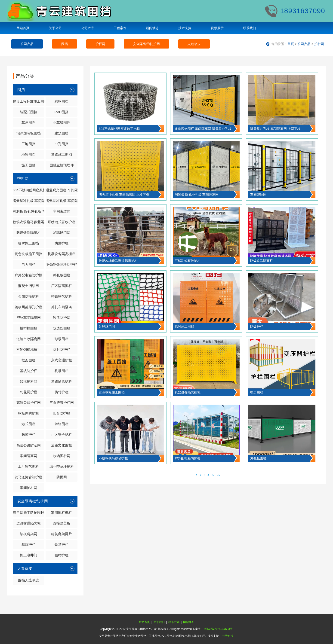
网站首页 (23, 28)
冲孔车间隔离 (62, 307)
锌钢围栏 (62, 424)
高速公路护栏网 (29, 403)
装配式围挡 (29, 112)
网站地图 (189, 622)
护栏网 (100, 44)
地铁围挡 (28, 154)
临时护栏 (62, 555)
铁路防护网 (62, 318)
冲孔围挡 (62, 144)
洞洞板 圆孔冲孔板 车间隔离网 (29, 211)
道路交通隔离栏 (29, 523)
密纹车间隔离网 (29, 318)
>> (219, 475)
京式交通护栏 (62, 360)
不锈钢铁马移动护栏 (62, 264)
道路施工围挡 (62, 154)
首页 (291, 44)
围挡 (65, 44)
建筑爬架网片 (62, 534)
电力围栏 (28, 264)
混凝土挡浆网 (28, 286)
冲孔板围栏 (62, 275)
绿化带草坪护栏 (62, 466)
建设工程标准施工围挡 (29, 101)
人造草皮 (194, 44)
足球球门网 (62, 233)
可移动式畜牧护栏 (62, 222)
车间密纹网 (62, 211)
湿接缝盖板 (62, 523)
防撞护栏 (28, 435)
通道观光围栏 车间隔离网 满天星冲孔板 (61, 190)
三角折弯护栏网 (62, 403)
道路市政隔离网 (29, 339)
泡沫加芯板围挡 (29, 133)
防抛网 (62, 477)
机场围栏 (62, 371)
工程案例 (120, 28)
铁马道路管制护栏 (28, 477)
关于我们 (159, 622)
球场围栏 (62, 339)
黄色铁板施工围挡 (28, 254)
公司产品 (88, 28)
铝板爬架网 (29, 534)
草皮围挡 (28, 123)
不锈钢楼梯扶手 (29, 349)
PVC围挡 (62, 112)
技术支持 (185, 28)
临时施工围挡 (28, 243)
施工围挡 (28, 165)
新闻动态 (152, 28)
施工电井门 (29, 555)
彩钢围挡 (62, 101)
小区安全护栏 (62, 435)
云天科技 (228, 636)
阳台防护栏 (62, 413)
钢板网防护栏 (28, 413)
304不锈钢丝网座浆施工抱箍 (29, 190)
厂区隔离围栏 (62, 286)
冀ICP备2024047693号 (218, 629)
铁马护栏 (62, 545)
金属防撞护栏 (28, 296)
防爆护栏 (62, 243)
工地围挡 (28, 144)
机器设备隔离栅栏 (62, 254)
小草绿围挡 (62, 123)
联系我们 (250, 28)
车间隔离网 (29, 456)
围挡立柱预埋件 (62, 165)
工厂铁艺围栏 (28, 466)
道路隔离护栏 (62, 381)
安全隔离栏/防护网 (146, 44)
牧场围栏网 (62, 456)
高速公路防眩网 (29, 445)
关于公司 (55, 28)
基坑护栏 (28, 545)
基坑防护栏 (29, 371)
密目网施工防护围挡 (29, 513)
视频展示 (217, 28)
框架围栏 (28, 360)
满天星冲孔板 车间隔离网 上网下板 (29, 201)
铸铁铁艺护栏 (62, 296)
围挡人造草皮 (28, 580)
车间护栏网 (29, 488)
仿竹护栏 (62, 392)
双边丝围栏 (62, 328)
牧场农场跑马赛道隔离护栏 (29, 222)
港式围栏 (28, 424)
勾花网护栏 (29, 392)
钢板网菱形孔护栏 (28, 307)
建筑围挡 (62, 133)
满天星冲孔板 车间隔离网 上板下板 (61, 201)
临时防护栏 (62, 349)
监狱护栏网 (29, 381)
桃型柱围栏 (29, 328)
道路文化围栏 (62, 445)
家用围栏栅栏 (62, 513)
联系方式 (174, 622)
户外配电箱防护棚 (28, 275)
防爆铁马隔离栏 (29, 233)
